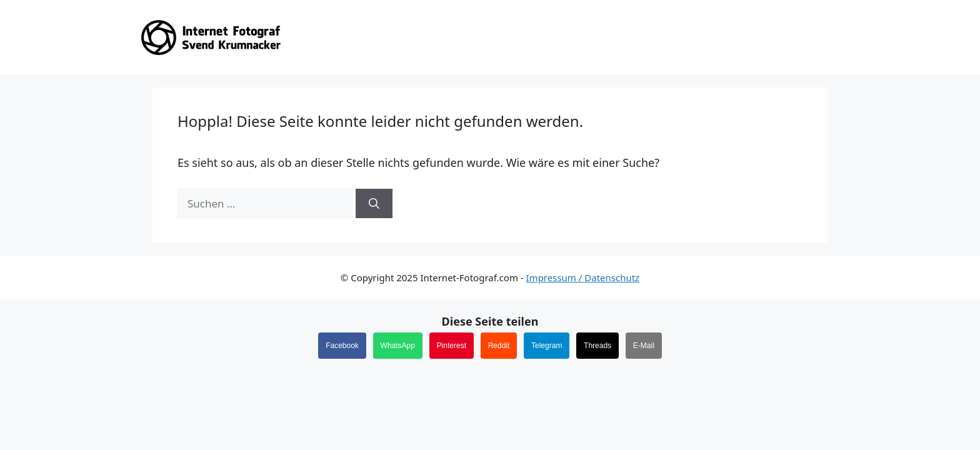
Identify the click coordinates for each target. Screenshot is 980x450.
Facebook (342, 346)
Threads (597, 346)
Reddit (499, 346)
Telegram (547, 346)
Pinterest (452, 346)
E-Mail (644, 346)
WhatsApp (398, 346)
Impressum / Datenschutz (583, 277)
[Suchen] (374, 204)
